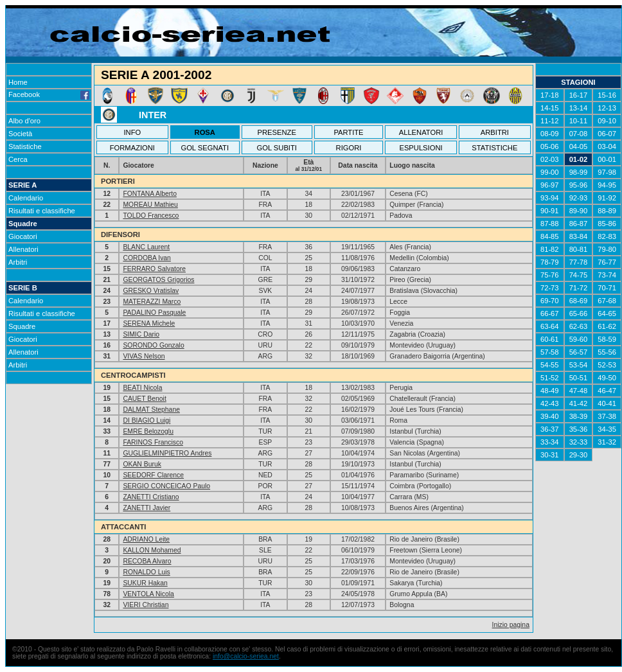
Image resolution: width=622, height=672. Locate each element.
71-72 (579, 288)
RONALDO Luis (146, 572)
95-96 (579, 185)
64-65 (607, 314)
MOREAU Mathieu (150, 205)
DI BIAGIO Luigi (147, 420)
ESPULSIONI (421, 148)
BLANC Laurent (146, 247)
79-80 (607, 249)
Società (20, 134)
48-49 (550, 391)
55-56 (607, 352)
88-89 (607, 211)
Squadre (23, 224)
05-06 (550, 146)
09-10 (607, 121)
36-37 (550, 429)
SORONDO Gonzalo (153, 345)
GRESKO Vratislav (151, 291)
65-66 (579, 314)
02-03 (550, 159)
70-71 (607, 288)
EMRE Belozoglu (148, 431)
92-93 (579, 198)
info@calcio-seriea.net (246, 656)
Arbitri (18, 262)
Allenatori (23, 249)
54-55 (550, 365)
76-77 (607, 262)
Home (18, 82)
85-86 (607, 224)
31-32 (607, 442)
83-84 (579, 236)
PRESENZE (277, 132)
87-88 (550, 224)
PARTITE (348, 132)
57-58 (550, 352)
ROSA (205, 132)
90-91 (550, 211)
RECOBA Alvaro (147, 561)
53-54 (579, 365)
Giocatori (23, 236)
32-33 (579, 442)
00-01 (607, 159)
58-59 (607, 339)
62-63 (579, 326)
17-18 (550, 95)
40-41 (607, 403)
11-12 (550, 121)
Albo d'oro (24, 121)
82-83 (607, 236)
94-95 (607, 185)
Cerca (18, 159)
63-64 (550, 326)
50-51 (579, 378)
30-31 (550, 455)
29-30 (579, 455)
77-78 (579, 262)
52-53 (607, 365)
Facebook (49, 94)
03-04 (607, 146)
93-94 (550, 198)
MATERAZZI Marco (152, 302)
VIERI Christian (146, 605)
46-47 (607, 391)
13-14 (579, 108)
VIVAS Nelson (144, 356)
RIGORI (349, 148)
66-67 (550, 314)
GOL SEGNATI (205, 148)
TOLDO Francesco (151, 216)
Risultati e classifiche (42, 211)
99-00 (550, 172)
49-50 (607, 378)
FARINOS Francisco (153, 442)
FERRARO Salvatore (154, 269)
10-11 (579, 121)
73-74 (607, 275)
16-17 (579, 95)
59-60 (579, 339)
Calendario (26, 198)
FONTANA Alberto (150, 194)
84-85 (550, 236)
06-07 (607, 134)
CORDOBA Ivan (147, 258)
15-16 (607, 95)
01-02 (579, 159)
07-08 (579, 134)
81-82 (550, 249)
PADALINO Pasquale (154, 313)
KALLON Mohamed (152, 550)
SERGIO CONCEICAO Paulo (166, 486)
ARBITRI (495, 132)
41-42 (579, 403)
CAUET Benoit (144, 399)
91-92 (607, 198)
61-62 (607, 326)
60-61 (550, 339)
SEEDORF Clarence (153, 475)
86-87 (579, 224)
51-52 (550, 378)
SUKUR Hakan (145, 583)
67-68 (607, 301)
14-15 (550, 108)
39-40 (550, 416)
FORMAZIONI (132, 148)
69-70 (550, 301)
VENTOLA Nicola (148, 594)
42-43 (550, 403)
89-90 (579, 211)
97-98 (607, 172)
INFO (133, 132)
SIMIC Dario (141, 334)
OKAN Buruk (142, 464)
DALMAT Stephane (151, 410)
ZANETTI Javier (147, 508)
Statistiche (25, 146)
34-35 (607, 429)
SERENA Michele (149, 323)
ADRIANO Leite (146, 539)
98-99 (579, 172)
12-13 (607, 108)
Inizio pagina (511, 625)
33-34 (550, 442)
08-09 (550, 134)
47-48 (579, 391)
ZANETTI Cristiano (151, 497)
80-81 (579, 249)
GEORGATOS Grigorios (158, 280)
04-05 (579, 146)
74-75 (579, 275)
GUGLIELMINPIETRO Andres (167, 453)
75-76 (550, 275)
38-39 (579, 416)
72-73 (550, 288)
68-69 (579, 301)
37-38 (607, 416)
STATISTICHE (494, 148)
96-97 (550, 185)
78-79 (550, 262)
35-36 (579, 429)
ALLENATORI (421, 132)
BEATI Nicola (142, 388)
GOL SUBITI (277, 148)
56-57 (579, 352)
